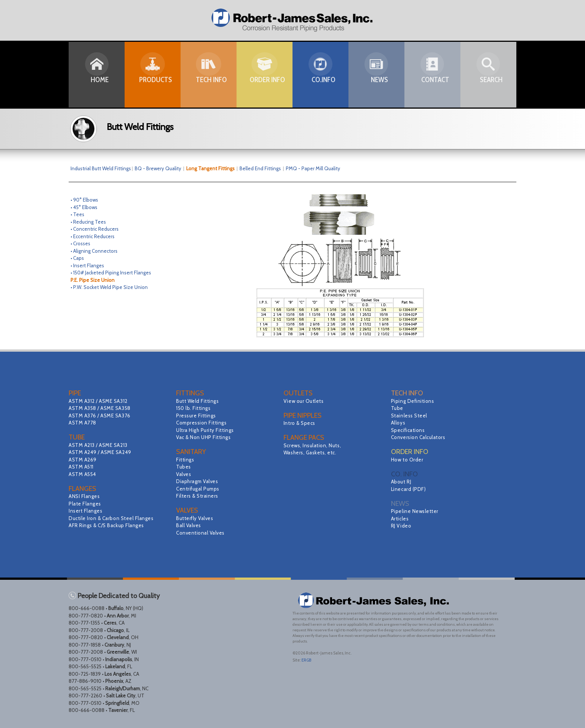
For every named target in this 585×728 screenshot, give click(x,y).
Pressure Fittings (198, 416)
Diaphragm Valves (198, 481)
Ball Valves (190, 525)
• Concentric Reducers (95, 229)
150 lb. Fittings (195, 408)
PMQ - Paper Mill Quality (313, 168)
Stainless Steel (410, 416)
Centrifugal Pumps (199, 489)
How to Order (408, 460)
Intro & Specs (301, 423)
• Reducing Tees (88, 222)
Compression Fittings (203, 423)
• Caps (77, 258)
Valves (184, 474)
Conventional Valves (202, 533)
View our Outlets (305, 401)
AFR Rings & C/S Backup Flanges (109, 525)
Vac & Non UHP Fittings (205, 437)
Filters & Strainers (199, 496)
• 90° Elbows (84, 200)
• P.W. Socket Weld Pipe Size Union (109, 287)
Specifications (409, 430)
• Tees (77, 214)
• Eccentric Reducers (93, 236)
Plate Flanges (86, 504)
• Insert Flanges (87, 265)
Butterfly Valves (196, 518)
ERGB (306, 660)
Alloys (399, 423)
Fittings (186, 460)
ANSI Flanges (85, 496)
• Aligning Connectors (94, 251)
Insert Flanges (87, 511)
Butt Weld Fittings (199, 401)
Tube (398, 408)
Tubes (184, 467)
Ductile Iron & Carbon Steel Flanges (114, 518)
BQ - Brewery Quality (160, 168)
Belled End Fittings (260, 168)
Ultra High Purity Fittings (207, 430)
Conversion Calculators (420, 437)
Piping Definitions (414, 401)
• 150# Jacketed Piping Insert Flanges (111, 273)
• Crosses (80, 243)
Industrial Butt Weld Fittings (101, 168)
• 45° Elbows (84, 207)
